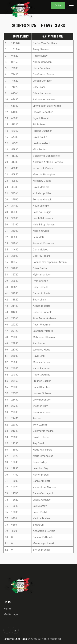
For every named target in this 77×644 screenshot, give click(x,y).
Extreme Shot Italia (15, 639)
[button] (71, 5)
